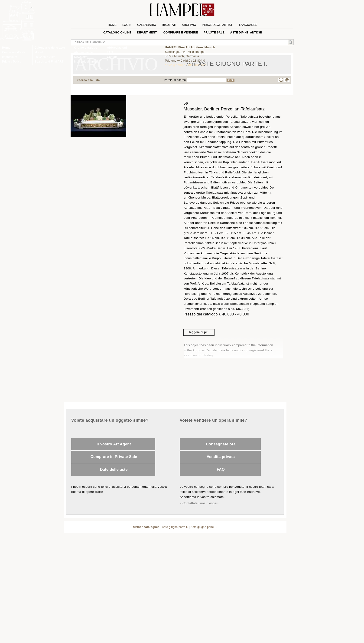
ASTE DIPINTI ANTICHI (246, 33)
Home (6, 48)
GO (231, 80)
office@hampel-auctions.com (186, 65)
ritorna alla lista (89, 80)
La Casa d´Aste (45, 57)
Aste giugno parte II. (204, 527)
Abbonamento (83, 52)
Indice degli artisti (86, 62)
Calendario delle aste (50, 48)
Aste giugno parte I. (175, 527)
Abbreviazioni (117, 48)
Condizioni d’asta (14, 52)
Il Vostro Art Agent (114, 444)
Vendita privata (221, 457)
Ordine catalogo (86, 48)
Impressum (10, 57)
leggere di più (199, 332)
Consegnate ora (221, 444)
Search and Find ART (49, 62)
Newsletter (81, 57)
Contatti (112, 57)
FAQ (221, 469)
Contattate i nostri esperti (201, 503)
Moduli (39, 52)
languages (248, 25)
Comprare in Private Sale (114, 457)
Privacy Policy (12, 62)
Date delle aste (114, 469)
